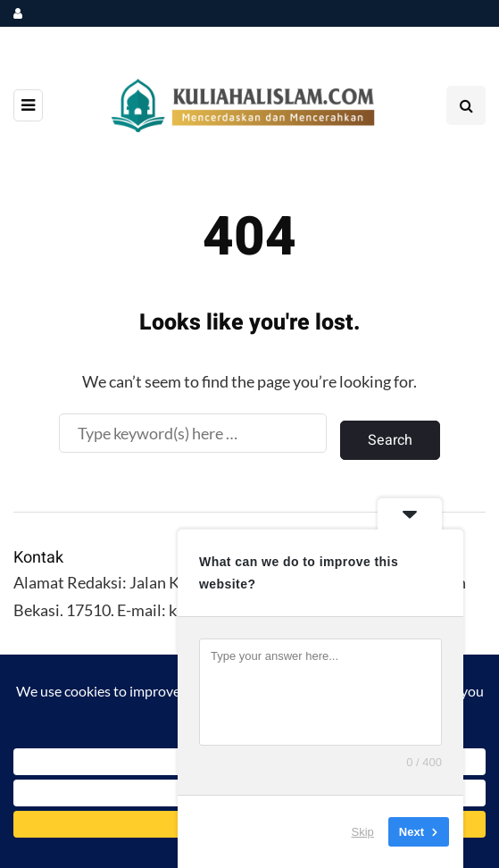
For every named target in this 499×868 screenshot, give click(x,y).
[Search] (193, 433)
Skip (363, 832)
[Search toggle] (466, 105)
